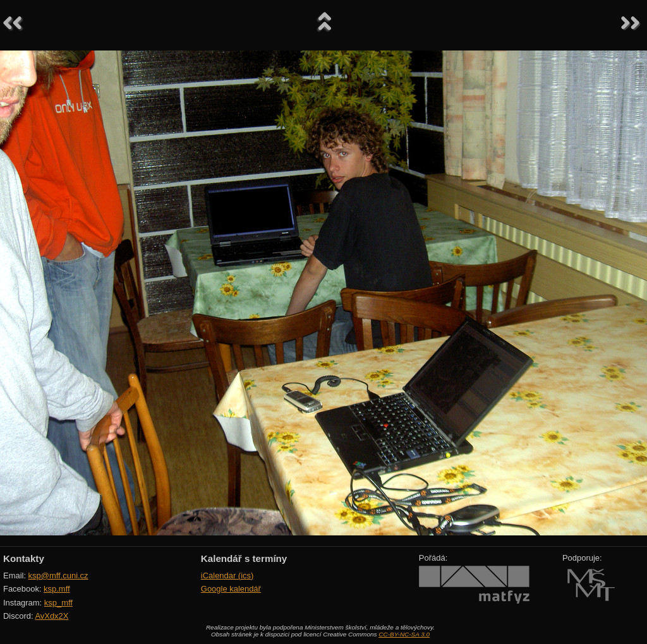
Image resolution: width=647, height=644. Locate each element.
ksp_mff (58, 603)
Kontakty (24, 558)
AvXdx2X (51, 616)
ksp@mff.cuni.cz (58, 575)
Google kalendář (231, 589)
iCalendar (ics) (227, 575)
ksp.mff (57, 589)
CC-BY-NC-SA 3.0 (404, 634)
